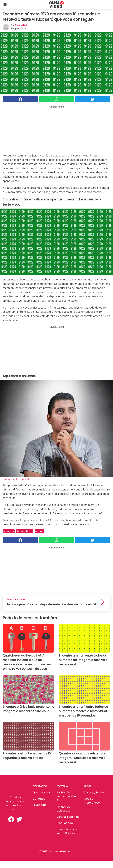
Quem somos (42, 792)
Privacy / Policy (94, 792)
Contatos (39, 799)
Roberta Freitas (22, 25)
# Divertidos (25, 531)
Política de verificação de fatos (66, 796)
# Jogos (9, 531)
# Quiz (40, 531)
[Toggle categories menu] (5, 4)
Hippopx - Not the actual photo (16, 479)
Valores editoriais (68, 817)
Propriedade (65, 823)
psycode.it (39, 805)
